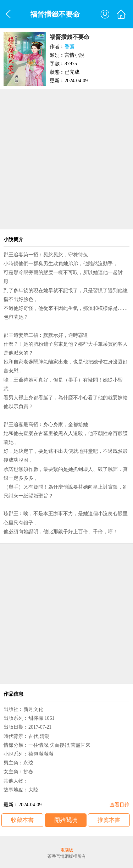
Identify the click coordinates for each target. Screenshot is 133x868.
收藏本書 (22, 820)
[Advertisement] (66, 159)
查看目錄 (120, 805)
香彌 (70, 47)
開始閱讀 (66, 820)
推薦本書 (109, 820)
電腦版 (67, 850)
